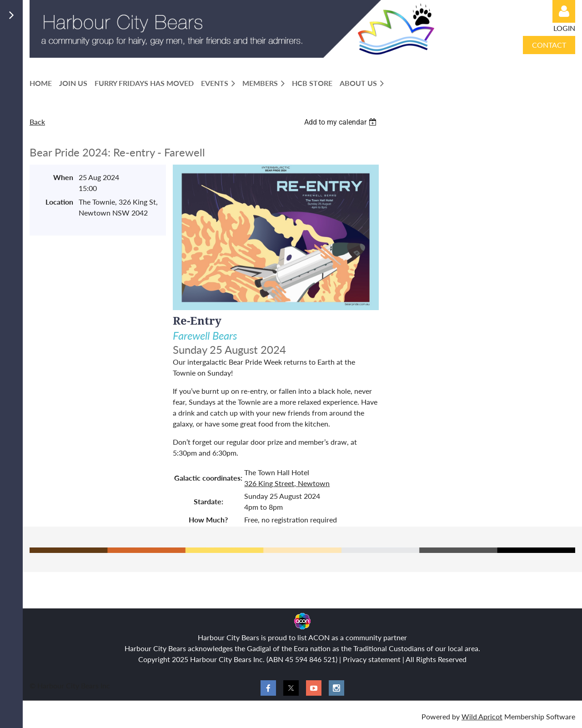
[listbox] (341, 122)
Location (59, 202)
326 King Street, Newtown (287, 483)
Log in (564, 11)
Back (37, 122)
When (63, 177)
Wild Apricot (482, 716)
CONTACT (549, 45)
